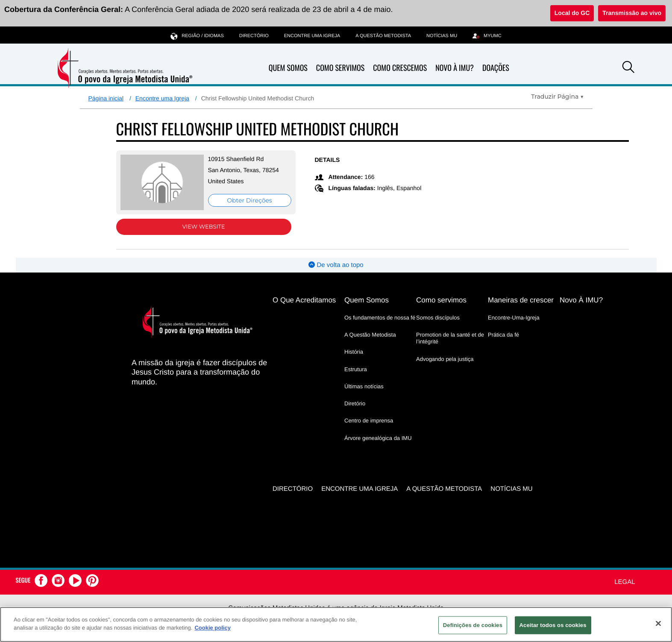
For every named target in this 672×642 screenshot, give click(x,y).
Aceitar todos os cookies (553, 625)
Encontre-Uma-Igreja (514, 318)
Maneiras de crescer (521, 300)
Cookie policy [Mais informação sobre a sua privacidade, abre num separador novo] (213, 628)
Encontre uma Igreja (162, 98)
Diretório (355, 403)
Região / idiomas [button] (197, 36)
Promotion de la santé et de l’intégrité (450, 338)
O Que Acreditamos (304, 300)
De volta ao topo (336, 265)
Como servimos (441, 300)
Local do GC (572, 13)
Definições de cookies (473, 625)
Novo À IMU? (455, 68)
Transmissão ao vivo (632, 13)
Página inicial (106, 98)
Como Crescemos (400, 68)
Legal (625, 582)
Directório (254, 36)
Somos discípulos (438, 318)
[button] (628, 68)
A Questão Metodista (383, 36)
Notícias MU (442, 36)
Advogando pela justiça (445, 359)
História (354, 352)
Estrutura (356, 369)
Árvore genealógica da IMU (378, 438)
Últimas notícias (364, 386)
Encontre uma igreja (312, 36)
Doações (496, 68)
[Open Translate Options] (557, 97)
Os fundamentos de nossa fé (380, 318)
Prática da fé (503, 335)
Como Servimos (340, 68)
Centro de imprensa (369, 421)
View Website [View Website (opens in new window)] (203, 227)
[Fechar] (658, 623)
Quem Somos (288, 68)
